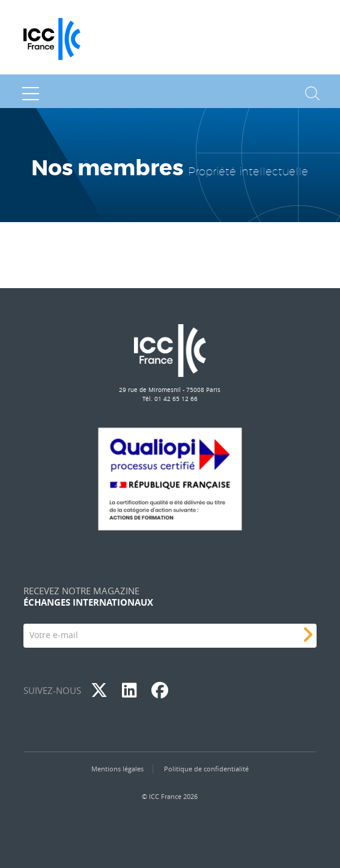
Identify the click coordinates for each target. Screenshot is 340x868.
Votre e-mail (54, 635)
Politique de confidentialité (206, 769)
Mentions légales (117, 769)
